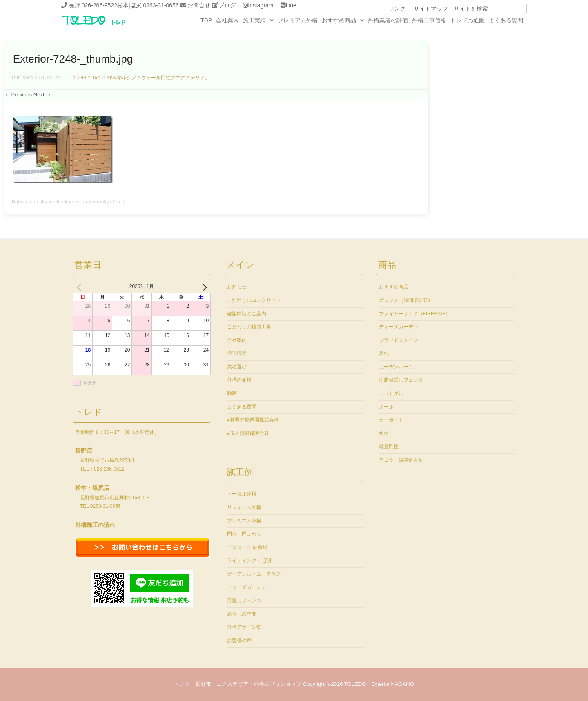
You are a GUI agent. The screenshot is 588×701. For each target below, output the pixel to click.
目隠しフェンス (244, 601)
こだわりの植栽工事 (249, 327)
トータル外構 (242, 494)
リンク (397, 9)
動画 (232, 393)
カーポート (391, 420)
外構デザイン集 (244, 627)
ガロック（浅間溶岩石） (406, 300)
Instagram (261, 5)
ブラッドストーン (399, 340)
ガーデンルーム (396, 367)
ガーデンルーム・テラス (254, 574)
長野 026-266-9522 (93, 5)
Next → (42, 95)
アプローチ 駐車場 (247, 547)
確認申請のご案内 (247, 314)
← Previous (18, 95)
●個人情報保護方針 (248, 433)
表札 (384, 353)
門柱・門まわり (244, 534)
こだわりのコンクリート (254, 300)
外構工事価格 (429, 20)
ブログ (227, 5)
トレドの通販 (468, 20)
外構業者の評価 (388, 20)
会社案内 (227, 20)
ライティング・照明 (249, 560)
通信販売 (237, 353)
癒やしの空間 (242, 614)
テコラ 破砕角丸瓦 (401, 460)
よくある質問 (506, 20)
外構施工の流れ (95, 525)
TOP (206, 20)
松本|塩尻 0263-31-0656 (148, 5)
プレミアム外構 (298, 20)
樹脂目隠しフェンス (401, 380)
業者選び (237, 367)
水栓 (384, 433)
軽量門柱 (389, 446)
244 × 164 (89, 78)
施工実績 (258, 20)
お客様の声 (239, 641)
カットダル (391, 393)
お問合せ (199, 5)
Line (291, 5)
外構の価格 (239, 380)
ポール (386, 407)
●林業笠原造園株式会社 (253, 420)
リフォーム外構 (244, 507)
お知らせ (237, 287)
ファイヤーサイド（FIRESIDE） (415, 314)
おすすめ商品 (343, 20)
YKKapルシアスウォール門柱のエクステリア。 (158, 78)
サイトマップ (431, 9)
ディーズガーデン (247, 587)
